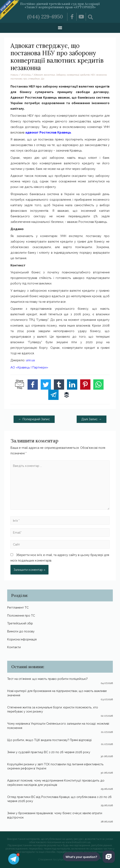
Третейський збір (20, 623)
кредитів (85, 75)
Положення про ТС (21, 615)
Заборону (61, 75)
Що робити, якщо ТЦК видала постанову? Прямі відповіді (49, 740)
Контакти (14, 647)
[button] (60, 27)
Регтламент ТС (18, 607)
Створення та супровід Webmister (60, 859)
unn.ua (30, 360)
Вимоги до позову (21, 631)
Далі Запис (92, 419)
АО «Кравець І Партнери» (29, 367)
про (25, 79)
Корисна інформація (22, 639)
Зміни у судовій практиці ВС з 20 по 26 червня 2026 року (49, 752)
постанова (16, 79)
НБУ (93, 75)
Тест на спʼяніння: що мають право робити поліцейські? (47, 679)
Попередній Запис (34, 419)
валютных (50, 75)
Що (43, 79)
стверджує (34, 79)
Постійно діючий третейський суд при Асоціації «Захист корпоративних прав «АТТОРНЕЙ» (60, 5)
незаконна (101, 75)
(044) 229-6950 (45, 17)
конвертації (73, 75)
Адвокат (38, 75)
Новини (14, 75)
